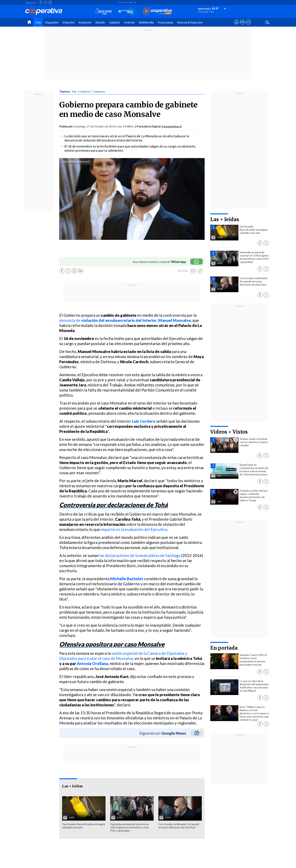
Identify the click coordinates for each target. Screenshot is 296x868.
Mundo (100, 22)
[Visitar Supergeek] (248, 25)
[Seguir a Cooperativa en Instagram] (50, 2)
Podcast (129, 22)
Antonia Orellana (92, 663)
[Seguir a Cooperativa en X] (45, 2)
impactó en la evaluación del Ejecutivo (134, 529)
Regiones (85, 22)
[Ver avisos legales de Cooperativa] (236, 25)
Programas (165, 22)
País (38, 22)
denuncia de (125, 320)
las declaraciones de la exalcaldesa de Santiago (140, 555)
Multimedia (146, 22)
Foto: (65, 161)
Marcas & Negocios (190, 22)
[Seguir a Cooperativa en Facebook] (41, 2)
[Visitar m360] (242, 25)
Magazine (52, 22)
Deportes (69, 22)
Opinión (114, 22)
